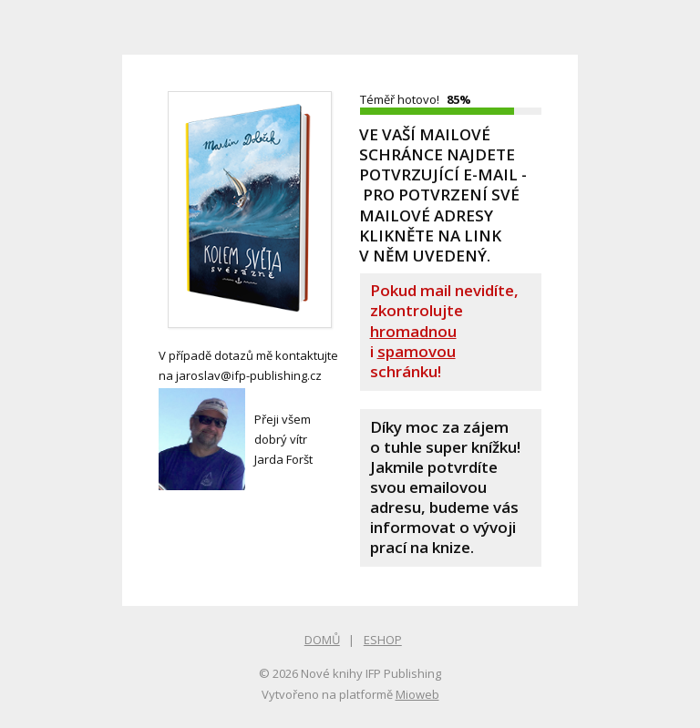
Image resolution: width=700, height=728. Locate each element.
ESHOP (383, 640)
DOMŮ (322, 640)
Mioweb (417, 694)
